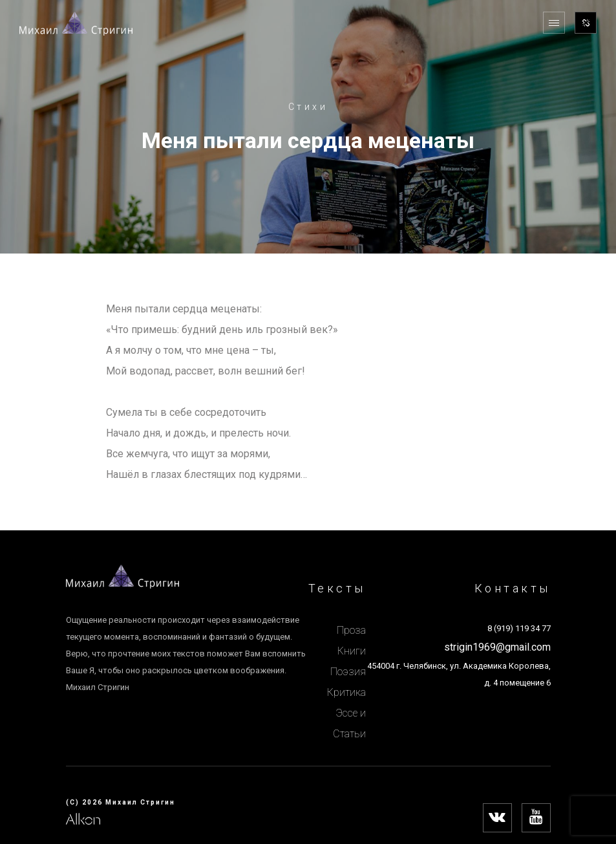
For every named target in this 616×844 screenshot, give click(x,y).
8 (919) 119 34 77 (519, 628)
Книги (352, 651)
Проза (351, 630)
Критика (346, 692)
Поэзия (348, 672)
